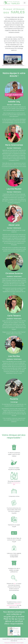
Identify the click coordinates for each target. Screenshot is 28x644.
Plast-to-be (9, 619)
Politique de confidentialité (10, 643)
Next (26, 61)
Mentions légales (20, 643)
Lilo (15, 584)
